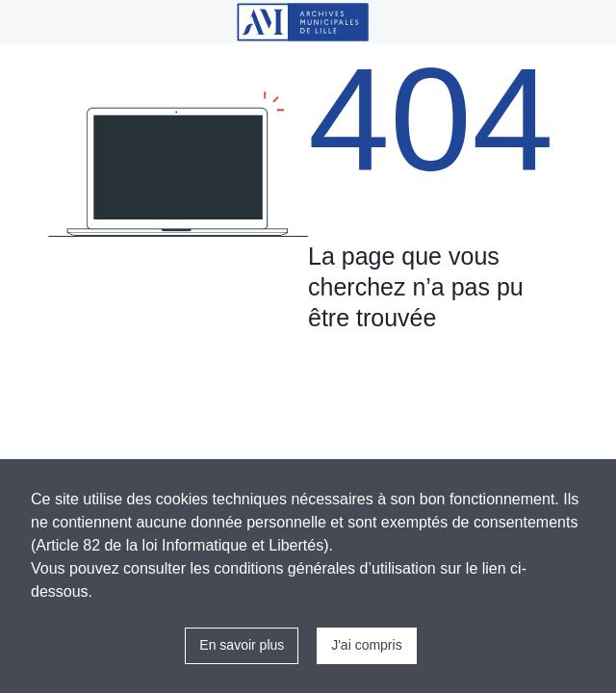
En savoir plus (242, 645)
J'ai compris (366, 645)
